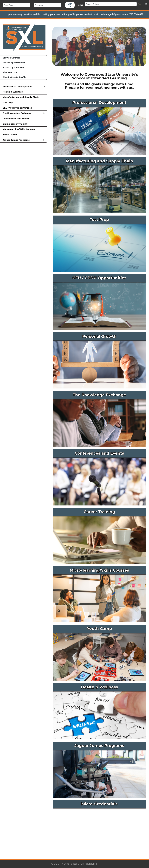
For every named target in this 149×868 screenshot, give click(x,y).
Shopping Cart (11, 72)
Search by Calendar (13, 67)
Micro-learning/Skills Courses (23, 129)
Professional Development (24, 86)
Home (80, 5)
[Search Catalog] (111, 4)
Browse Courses (11, 58)
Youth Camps (23, 135)
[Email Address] (16, 5)
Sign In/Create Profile (14, 77)
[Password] (48, 5)
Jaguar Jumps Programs (24, 140)
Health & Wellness (23, 92)
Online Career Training (23, 124)
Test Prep (23, 102)
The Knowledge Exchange (24, 113)
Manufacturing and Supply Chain (23, 97)
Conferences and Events (23, 118)
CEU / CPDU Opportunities (23, 108)
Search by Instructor (14, 63)
